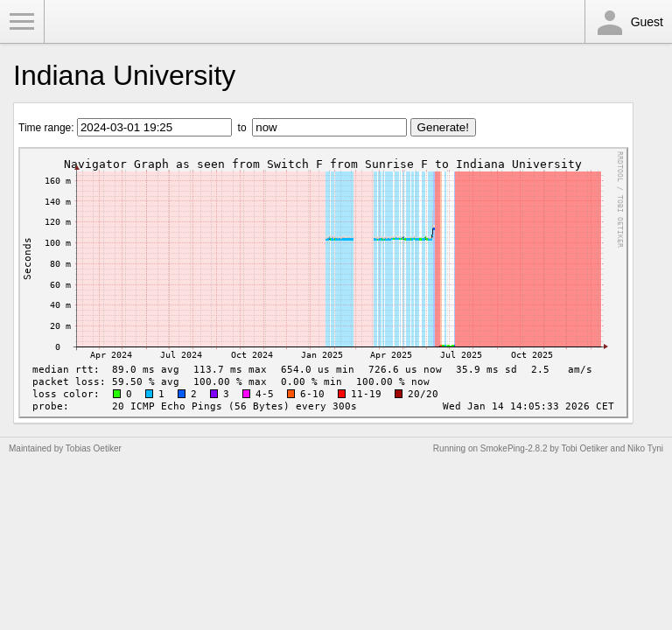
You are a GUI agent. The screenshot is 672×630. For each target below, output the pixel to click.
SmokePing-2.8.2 (514, 448)
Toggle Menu (22, 22)
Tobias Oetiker (94, 448)
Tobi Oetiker (584, 448)
